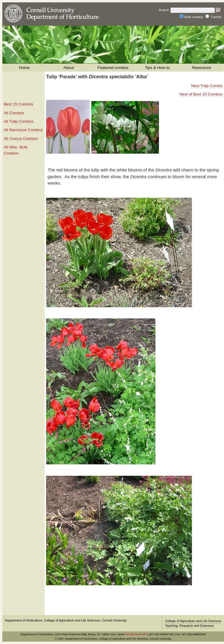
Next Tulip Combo (207, 86)
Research (186, 626)
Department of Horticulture (24, 620)
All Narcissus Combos (23, 130)
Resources (202, 68)
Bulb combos (194, 17)
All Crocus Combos (21, 139)
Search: (164, 10)
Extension (207, 626)
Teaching (171, 626)
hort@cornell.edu (136, 634)
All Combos (14, 113)
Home (24, 68)
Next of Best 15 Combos (201, 94)
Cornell (216, 17)
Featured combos (113, 68)
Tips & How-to (157, 68)
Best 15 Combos (19, 104)
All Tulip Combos (19, 121)
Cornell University (114, 620)
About (69, 68)
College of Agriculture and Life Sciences (72, 620)
